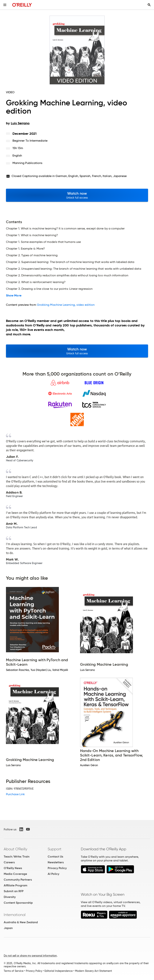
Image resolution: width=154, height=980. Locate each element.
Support (55, 849)
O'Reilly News (13, 868)
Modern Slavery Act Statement (93, 971)
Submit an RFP (14, 891)
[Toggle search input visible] (149, 5)
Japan (8, 928)
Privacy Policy (57, 868)
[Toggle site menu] (5, 5)
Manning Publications (27, 163)
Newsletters (56, 862)
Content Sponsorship (18, 903)
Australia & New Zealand (21, 922)
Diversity (10, 897)
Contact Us (55, 857)
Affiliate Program (16, 885)
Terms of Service (14, 971)
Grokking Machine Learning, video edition (66, 305)
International (15, 915)
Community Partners (18, 880)
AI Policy (53, 874)
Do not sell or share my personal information (30, 956)
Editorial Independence (59, 971)
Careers (9, 862)
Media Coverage (15, 874)
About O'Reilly (15, 849)
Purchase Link (15, 794)
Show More (14, 296)
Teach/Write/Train (17, 857)
